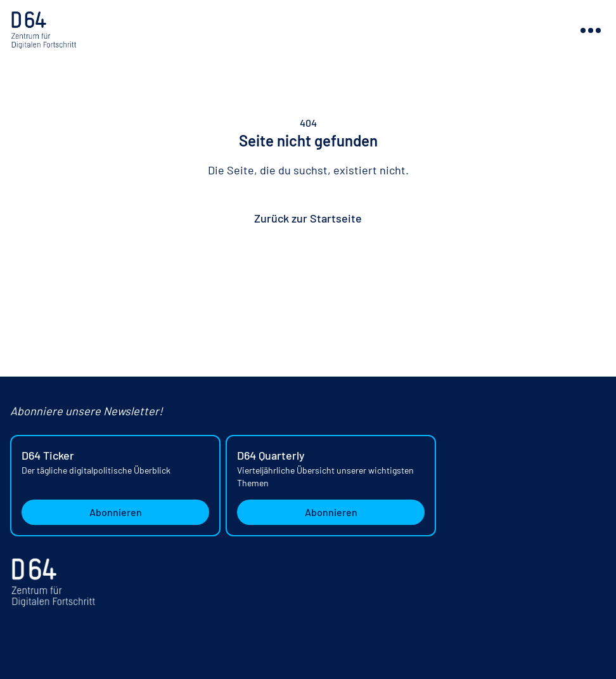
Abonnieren (116, 512)
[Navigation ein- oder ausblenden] (591, 30)
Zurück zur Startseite (308, 218)
